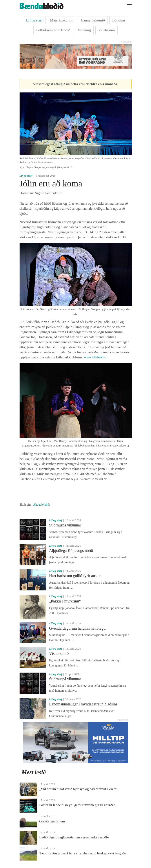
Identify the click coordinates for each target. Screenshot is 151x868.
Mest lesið (34, 772)
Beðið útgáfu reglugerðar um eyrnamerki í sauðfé (74, 837)
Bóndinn (119, 20)
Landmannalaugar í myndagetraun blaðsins (83, 704)
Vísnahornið (59, 654)
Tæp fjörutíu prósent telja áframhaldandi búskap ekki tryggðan (83, 853)
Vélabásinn (107, 30)
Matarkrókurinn (62, 20)
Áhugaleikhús (42, 505)
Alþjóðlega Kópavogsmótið (71, 551)
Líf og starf (34, 20)
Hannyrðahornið (93, 20)
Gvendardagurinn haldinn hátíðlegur (78, 628)
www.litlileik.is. (95, 357)
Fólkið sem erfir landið (53, 30)
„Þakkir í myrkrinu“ (65, 601)
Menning (84, 30)
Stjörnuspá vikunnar (65, 525)
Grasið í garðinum (52, 821)
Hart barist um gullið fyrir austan (75, 576)
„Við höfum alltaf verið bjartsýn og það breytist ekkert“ (78, 789)
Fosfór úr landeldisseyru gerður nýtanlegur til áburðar (77, 805)
